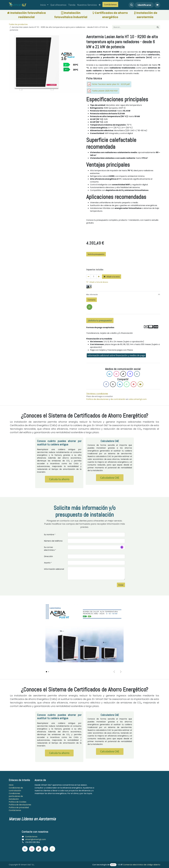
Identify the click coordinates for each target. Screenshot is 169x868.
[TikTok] (123, 374)
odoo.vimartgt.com (138, 399)
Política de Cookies (18, 802)
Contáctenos (110, 4)
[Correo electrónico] (140, 384)
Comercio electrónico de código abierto (142, 865)
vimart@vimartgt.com (35, 839)
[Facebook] (130, 374)
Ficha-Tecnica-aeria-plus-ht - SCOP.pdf (111, 84)
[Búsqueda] (158, 27)
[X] (89, 307)
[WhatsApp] (127, 384)
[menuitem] (44, 5)
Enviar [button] (121, 585)
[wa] (52, 849)
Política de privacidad (19, 807)
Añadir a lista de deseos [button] (97, 282)
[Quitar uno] (89, 277)
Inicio (11, 785)
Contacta (92, 300)
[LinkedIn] (109, 374)
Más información (92, 294)
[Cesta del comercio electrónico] (157, 5)
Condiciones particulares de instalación (16, 796)
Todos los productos (18, 24)
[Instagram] (116, 374)
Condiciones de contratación (16, 789)
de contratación (118, 399)
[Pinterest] (134, 384)
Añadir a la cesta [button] (112, 277)
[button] (132, 5)
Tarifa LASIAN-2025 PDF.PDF (105, 91)
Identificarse (144, 5)
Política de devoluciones (97, 399)
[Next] (121, 672)
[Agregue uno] (99, 277)
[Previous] (114, 672)
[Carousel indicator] (46, 672)
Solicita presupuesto (96, 254)
